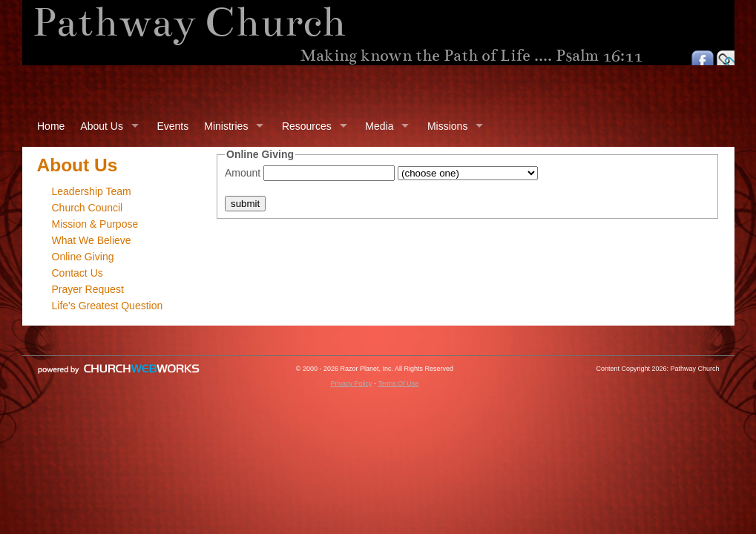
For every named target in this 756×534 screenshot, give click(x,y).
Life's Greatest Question (108, 306)
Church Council (88, 208)
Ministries (226, 126)
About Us (102, 126)
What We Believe (92, 240)
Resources (307, 126)
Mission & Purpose (95, 224)
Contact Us (78, 273)
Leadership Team (92, 191)
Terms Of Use (398, 383)
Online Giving (83, 257)
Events (172, 126)
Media (379, 126)
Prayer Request (88, 289)
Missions (447, 126)
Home (51, 126)
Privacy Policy (351, 383)
